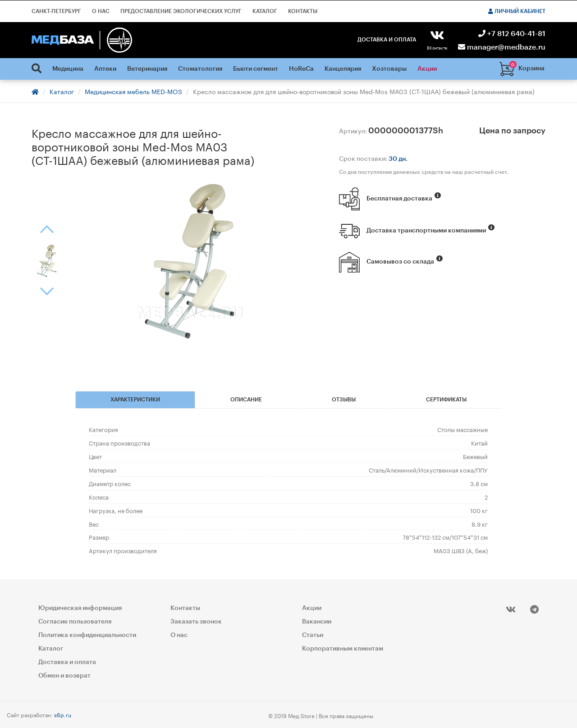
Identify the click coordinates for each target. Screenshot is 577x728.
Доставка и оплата (387, 40)
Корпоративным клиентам (343, 648)
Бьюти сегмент (256, 69)
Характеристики (135, 400)
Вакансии (317, 621)
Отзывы (344, 400)
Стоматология (200, 69)
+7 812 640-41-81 (512, 34)
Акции (427, 69)
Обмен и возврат (64, 675)
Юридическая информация (80, 608)
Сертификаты (446, 400)
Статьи (313, 635)
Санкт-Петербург (56, 11)
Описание (246, 400)
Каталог (265, 11)
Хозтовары (389, 69)
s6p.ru (63, 714)
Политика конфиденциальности (87, 635)
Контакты (303, 11)
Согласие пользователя (75, 621)
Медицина (68, 69)
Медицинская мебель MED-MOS (133, 91)
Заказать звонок (196, 621)
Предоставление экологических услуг (181, 11)
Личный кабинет (517, 11)
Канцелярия (343, 69)
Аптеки (105, 69)
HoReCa (301, 69)
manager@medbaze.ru (502, 47)
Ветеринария (147, 69)
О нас (101, 11)
